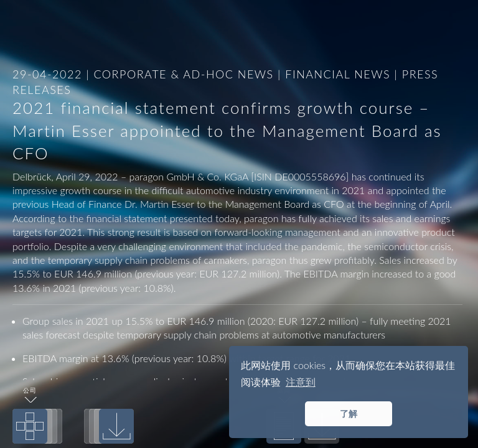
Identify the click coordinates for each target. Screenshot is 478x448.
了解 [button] (349, 413)
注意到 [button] (301, 382)
